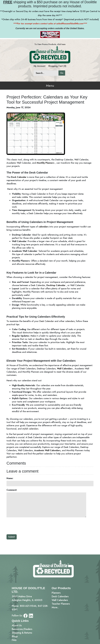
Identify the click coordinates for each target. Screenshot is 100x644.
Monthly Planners (46, 163)
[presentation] (27, 526)
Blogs (15, 636)
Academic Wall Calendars (47, 450)
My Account (40, 66)
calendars (44, 227)
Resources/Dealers (22, 629)
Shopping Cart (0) (57, 66)
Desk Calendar (19, 177)
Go (62, 73)
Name (10, 478)
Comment (11, 490)
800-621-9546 (28, 606)
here (63, 44)
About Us (17, 625)
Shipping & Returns (22, 633)
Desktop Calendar (56, 285)
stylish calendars (30, 429)
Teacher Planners (61, 604)
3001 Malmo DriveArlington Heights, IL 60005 (27, 598)
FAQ (14, 640)
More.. (55, 607)
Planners (56, 593)
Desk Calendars (60, 596)
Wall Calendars (65, 369)
